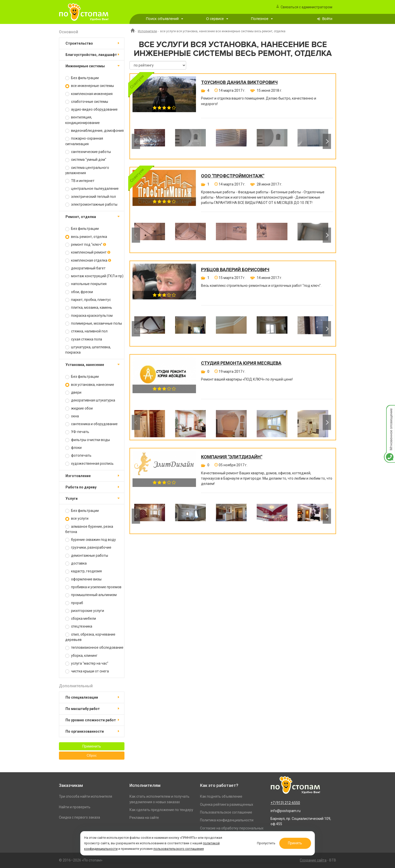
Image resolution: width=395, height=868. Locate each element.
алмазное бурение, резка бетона (89, 529)
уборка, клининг (81, 656)
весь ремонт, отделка (86, 237)
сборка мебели (81, 619)
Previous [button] (136, 141)
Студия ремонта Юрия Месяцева (241, 363)
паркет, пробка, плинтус (88, 300)
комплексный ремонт (88, 252)
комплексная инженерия (89, 94)
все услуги (77, 519)
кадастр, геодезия (84, 571)
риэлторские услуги (85, 611)
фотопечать (78, 456)
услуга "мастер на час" (87, 663)
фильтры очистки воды (88, 440)
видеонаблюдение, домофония (94, 131)
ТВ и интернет (80, 181)
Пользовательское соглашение (226, 812)
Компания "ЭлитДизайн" (232, 457)
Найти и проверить (75, 807)
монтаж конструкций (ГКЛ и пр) (94, 276)
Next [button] (327, 141)
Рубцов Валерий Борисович (235, 270)
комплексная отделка (88, 260)
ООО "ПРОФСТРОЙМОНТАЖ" (233, 176)
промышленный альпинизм (91, 595)
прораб (74, 603)
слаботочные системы (87, 102)
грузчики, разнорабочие (88, 548)
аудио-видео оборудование (91, 110)
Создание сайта (313, 860)
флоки (73, 448)
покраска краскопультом (89, 316)
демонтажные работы (87, 556)
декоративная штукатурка (90, 400)
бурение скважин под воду (91, 540)
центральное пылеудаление (92, 189)
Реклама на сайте (144, 818)
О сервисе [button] (217, 19)
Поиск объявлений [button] (164, 19)
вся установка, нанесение (90, 385)
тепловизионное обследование (94, 648)
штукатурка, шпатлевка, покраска (88, 350)
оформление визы (83, 579)
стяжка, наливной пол (86, 331)
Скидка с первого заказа (79, 817)
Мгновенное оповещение (389, 410)
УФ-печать (77, 432)
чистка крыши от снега (87, 671)
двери (73, 393)
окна (72, 416)
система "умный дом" (86, 160)
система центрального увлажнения (87, 170)
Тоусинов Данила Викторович (239, 82)
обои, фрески (79, 292)
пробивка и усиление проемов (93, 587)
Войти (327, 19)
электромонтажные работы (91, 205)
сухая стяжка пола (84, 339)
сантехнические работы (88, 152)
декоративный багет (85, 268)
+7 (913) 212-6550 (285, 803)
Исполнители (147, 31)
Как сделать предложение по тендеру (161, 810)
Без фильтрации (82, 78)
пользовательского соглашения (179, 849)
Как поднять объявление (221, 796)
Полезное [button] (262, 19)
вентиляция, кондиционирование (83, 120)
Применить (92, 746)
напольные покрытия (86, 284)
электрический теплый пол (91, 197)
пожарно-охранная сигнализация (84, 141)
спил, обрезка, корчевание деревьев (90, 637)
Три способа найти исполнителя (86, 796)
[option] (150, 141)
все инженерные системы (90, 86)
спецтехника (79, 626)
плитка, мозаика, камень (89, 308)
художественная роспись (89, 464)
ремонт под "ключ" (86, 245)
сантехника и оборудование (91, 424)
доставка (76, 563)
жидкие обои (79, 408)
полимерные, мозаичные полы (94, 323)
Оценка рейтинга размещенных (227, 804)
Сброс (92, 756)
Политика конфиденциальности (227, 820)
